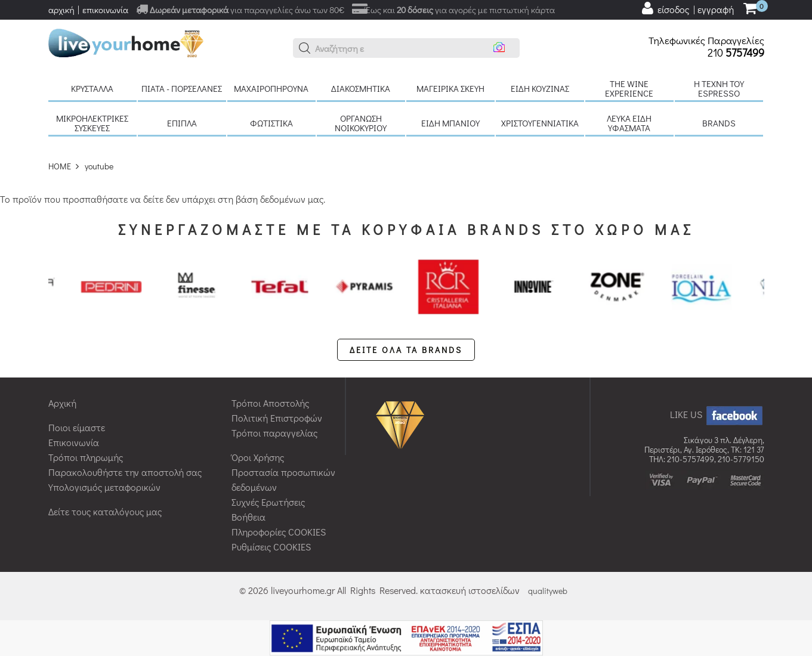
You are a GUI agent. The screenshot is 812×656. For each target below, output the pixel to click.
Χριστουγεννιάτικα (540, 123)
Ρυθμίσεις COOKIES (271, 547)
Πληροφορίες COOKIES (279, 532)
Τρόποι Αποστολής (270, 403)
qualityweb (548, 591)
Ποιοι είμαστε (77, 427)
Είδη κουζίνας (540, 88)
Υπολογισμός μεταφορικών (104, 487)
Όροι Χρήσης (258, 457)
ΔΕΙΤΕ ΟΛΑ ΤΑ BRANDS (406, 350)
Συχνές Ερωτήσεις (268, 502)
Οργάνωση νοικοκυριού (361, 123)
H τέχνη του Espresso (719, 88)
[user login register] (687, 8)
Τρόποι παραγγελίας (274, 433)
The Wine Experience (629, 88)
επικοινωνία (105, 10)
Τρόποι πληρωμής (86, 457)
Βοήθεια (248, 517)
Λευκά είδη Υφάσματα (629, 123)
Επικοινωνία (74, 442)
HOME (60, 166)
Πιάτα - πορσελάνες (182, 88)
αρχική (61, 10)
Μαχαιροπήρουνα (271, 88)
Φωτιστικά (271, 123)
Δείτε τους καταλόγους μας (105, 511)
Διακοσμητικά (361, 88)
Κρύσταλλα (92, 88)
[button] (305, 48)
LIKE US (717, 414)
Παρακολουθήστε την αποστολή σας (125, 472)
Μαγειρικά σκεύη (450, 88)
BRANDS (719, 123)
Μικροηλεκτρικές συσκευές (92, 123)
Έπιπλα (182, 123)
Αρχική (62, 403)
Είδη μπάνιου (450, 123)
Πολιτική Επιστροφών (277, 418)
